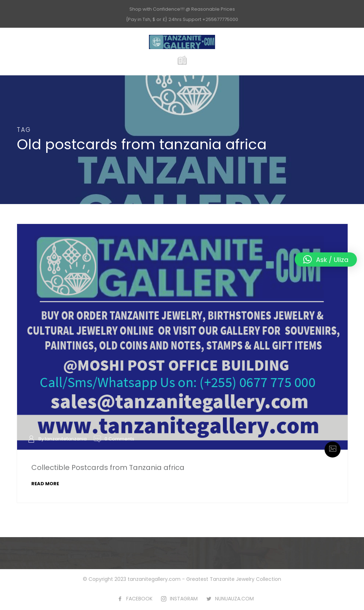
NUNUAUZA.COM (234, 599)
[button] (326, 259)
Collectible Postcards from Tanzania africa (108, 467)
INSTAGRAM (184, 599)
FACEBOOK (139, 599)
